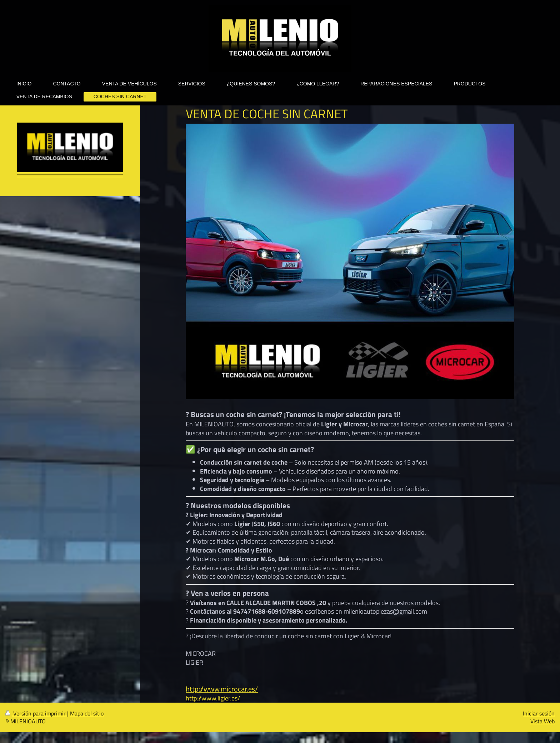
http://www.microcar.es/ (222, 689)
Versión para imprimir (36, 713)
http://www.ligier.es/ (213, 698)
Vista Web (542, 721)
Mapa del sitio (87, 713)
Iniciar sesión (539, 713)
